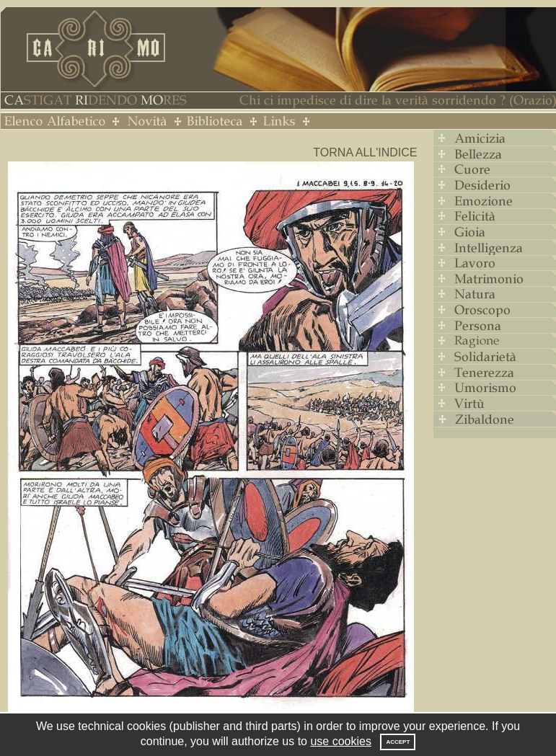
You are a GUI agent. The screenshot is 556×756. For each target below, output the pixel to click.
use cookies (341, 741)
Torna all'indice (365, 152)
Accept (398, 742)
